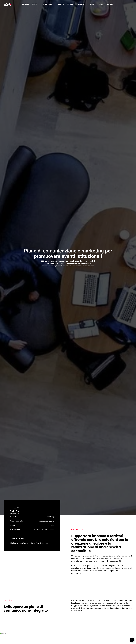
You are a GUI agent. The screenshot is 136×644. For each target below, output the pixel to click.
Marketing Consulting (18, 543)
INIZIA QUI (25, 4)
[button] (132, 640)
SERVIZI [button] (36, 4)
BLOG (101, 4)
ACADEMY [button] (82, 4)
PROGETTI (60, 4)
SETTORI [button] (71, 4)
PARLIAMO (110, 4)
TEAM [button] (93, 4)
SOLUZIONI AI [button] (48, 4)
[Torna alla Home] (8, 4)
